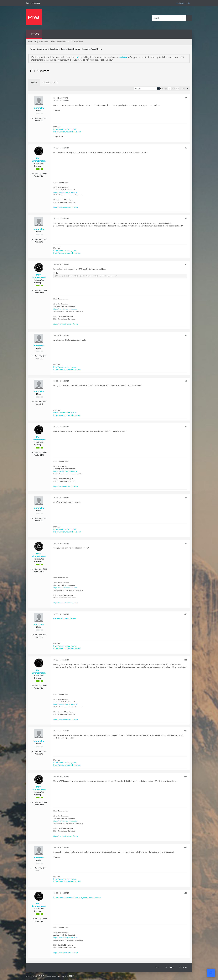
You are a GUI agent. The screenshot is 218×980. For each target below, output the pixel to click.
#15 (185, 893)
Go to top (183, 967)
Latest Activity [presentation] (50, 82)
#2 (186, 148)
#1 (186, 97)
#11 (185, 660)
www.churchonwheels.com (65, 619)
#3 (186, 219)
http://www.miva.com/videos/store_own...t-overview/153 (77, 898)
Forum (33, 49)
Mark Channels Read (60, 42)
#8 (186, 498)
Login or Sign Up (183, 3)
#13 (185, 776)
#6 (186, 381)
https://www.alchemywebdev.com (65, 192)
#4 (186, 264)
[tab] (34, 82)
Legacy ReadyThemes (71, 49)
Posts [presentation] (34, 82)
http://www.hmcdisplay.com (65, 129)
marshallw (39, 108)
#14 (185, 847)
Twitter (75, 207)
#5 (186, 335)
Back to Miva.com (33, 3)
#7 (186, 427)
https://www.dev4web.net (62, 207)
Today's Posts (77, 42)
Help (157, 967)
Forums (35, 34)
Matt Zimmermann (39, 159)
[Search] (169, 18)
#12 (185, 731)
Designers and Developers (48, 49)
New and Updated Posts (38, 42)
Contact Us (169, 967)
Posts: (37, 121)
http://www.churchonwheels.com (67, 132)
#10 (185, 614)
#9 (186, 543)
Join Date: (35, 118)
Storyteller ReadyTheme (92, 49)
